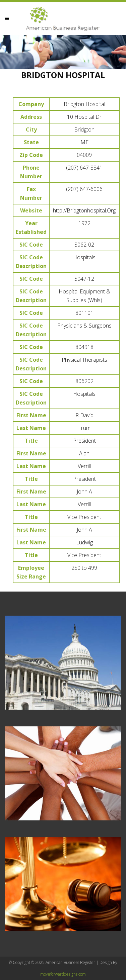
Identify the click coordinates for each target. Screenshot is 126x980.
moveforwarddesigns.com (63, 974)
